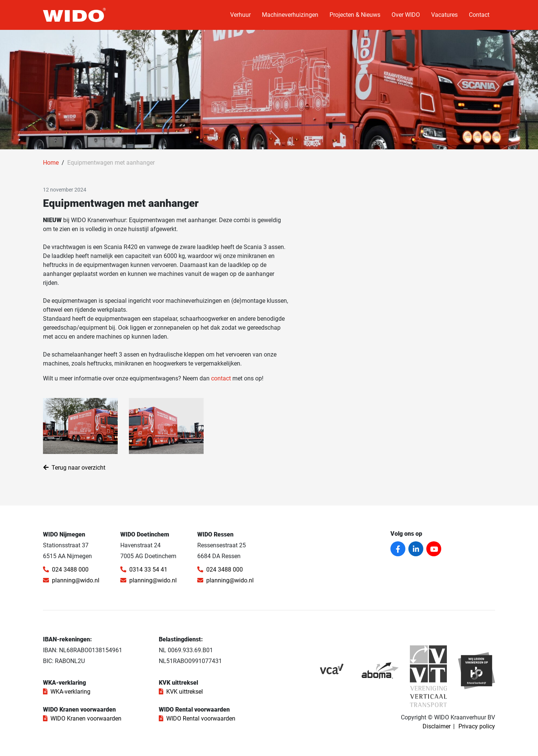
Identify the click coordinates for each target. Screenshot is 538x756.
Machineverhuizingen (290, 15)
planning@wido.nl (71, 580)
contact (222, 378)
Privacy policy (477, 726)
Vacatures (444, 15)
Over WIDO (406, 15)
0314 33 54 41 (144, 570)
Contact (479, 15)
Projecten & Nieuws (355, 15)
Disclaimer (437, 726)
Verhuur (240, 15)
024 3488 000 (66, 570)
